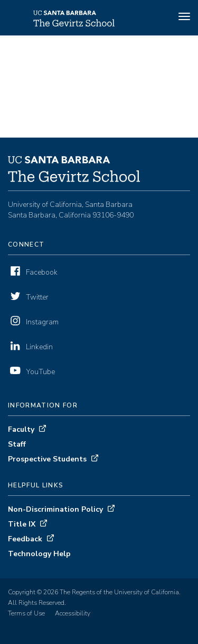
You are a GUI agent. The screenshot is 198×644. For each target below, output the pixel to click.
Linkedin (39, 347)
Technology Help (39, 554)
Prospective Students (47, 459)
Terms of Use (26, 613)
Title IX (22, 524)
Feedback (25, 539)
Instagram (42, 322)
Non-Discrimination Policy (55, 509)
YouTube (40, 372)
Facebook (42, 272)
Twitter (37, 297)
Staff (17, 444)
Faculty (21, 429)
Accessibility (73, 613)
